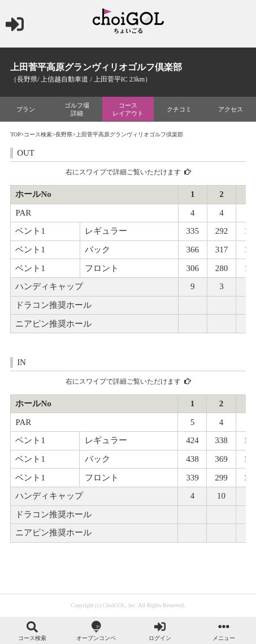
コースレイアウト (128, 109)
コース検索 (38, 134)
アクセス (231, 109)
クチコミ (179, 109)
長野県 (64, 134)
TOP (16, 134)
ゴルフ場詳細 (77, 109)
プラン (26, 109)
